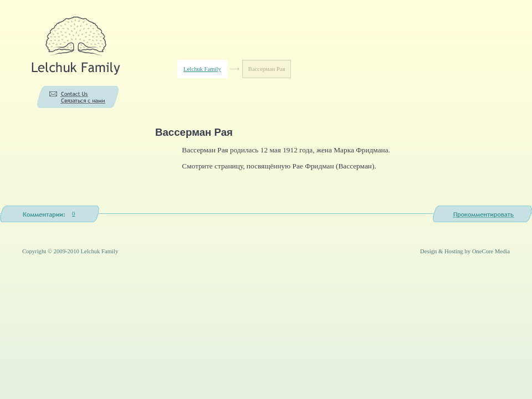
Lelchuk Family (202, 69)
